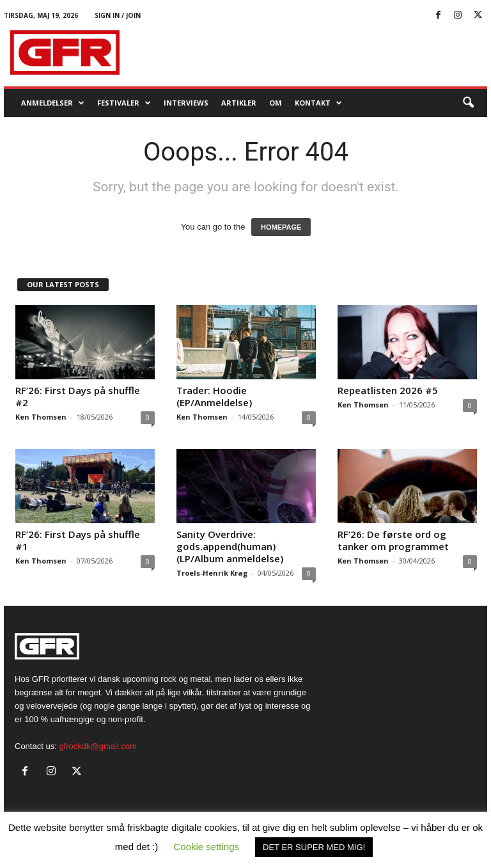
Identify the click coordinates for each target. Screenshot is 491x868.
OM (276, 103)
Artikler (239, 103)
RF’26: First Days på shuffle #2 (78, 396)
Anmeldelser (53, 103)
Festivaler (124, 103)
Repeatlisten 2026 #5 (388, 390)
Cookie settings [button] (207, 847)
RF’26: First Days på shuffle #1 (78, 540)
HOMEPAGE (281, 227)
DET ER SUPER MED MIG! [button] (314, 847)
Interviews (186, 103)
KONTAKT (318, 103)
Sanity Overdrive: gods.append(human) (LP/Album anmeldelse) (230, 546)
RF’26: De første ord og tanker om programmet (393, 540)
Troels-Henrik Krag (212, 573)
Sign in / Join (118, 15)
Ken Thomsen (41, 417)
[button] (468, 103)
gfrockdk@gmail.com (98, 746)
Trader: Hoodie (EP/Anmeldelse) (214, 396)
